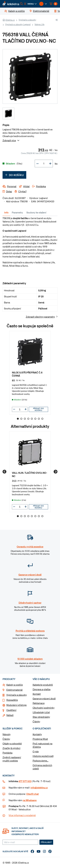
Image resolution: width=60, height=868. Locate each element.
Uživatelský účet (41, 712)
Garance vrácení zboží (44, 698)
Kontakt (37, 694)
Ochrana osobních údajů (42, 767)
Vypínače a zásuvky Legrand (18, 24)
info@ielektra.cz (39, 788)
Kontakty (37, 734)
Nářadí (10, 715)
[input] (20, 409)
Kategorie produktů (43, 685)
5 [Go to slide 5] (32, 419)
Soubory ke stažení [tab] (36, 212)
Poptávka (7, 753)
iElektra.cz (10, 20)
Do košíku (14, 175)
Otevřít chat (32, 794)
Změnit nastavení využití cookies (12, 759)
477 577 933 (25, 781)
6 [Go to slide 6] (35, 419)
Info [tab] (6, 212)
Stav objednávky (41, 717)
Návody (7, 734)
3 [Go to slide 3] (25, 419)
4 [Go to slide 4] (28, 419)
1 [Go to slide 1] (18, 419)
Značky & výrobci (11, 748)
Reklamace (39, 703)
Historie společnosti (43, 756)
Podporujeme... (41, 761)
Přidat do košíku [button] (39, 409)
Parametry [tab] (17, 212)
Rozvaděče (12, 700)
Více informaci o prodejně (22, 815)
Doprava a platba (42, 689)
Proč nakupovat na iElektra (42, 745)
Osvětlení (11, 710)
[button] (30, 4)
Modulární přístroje (16, 705)
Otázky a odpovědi (12, 743)
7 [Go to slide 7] (39, 419)
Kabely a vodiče (15, 685)
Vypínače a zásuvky (27, 20)
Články (36, 721)
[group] (30, 373)
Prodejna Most (40, 739)
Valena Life (39, 24)
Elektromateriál (14, 690)
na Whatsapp (30, 800)
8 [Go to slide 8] (42, 419)
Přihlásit (46, 842)
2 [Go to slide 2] (21, 419)
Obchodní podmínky (44, 708)
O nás (36, 751)
